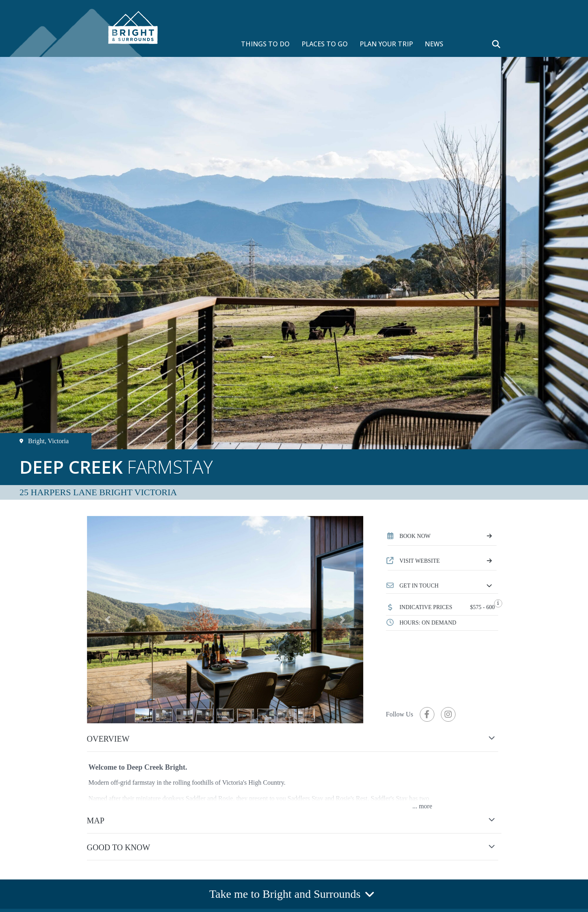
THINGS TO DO (265, 44)
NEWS (434, 44)
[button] (442, 586)
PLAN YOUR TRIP (386, 44)
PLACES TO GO (325, 44)
